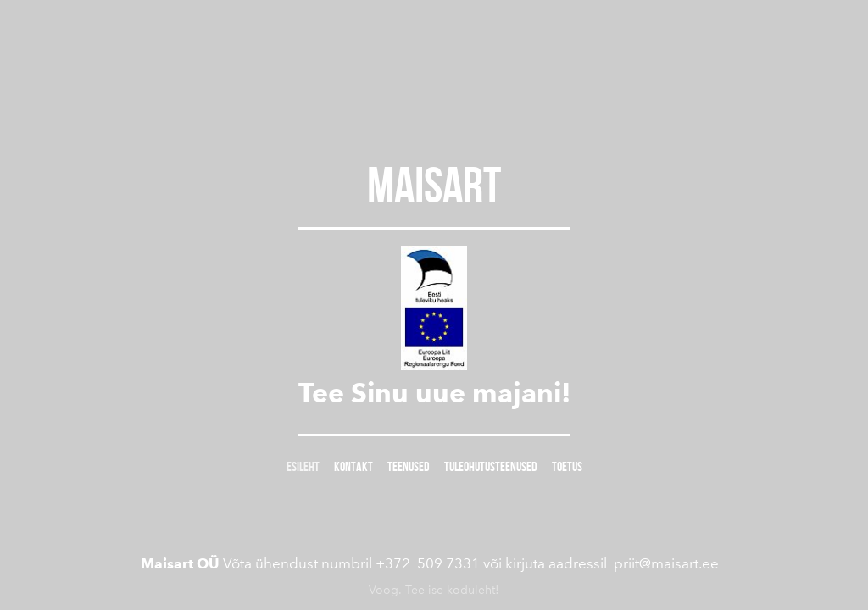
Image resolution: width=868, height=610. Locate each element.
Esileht (303, 466)
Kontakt (353, 466)
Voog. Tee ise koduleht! (434, 586)
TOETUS (567, 466)
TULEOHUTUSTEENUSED (491, 466)
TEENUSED (409, 466)
